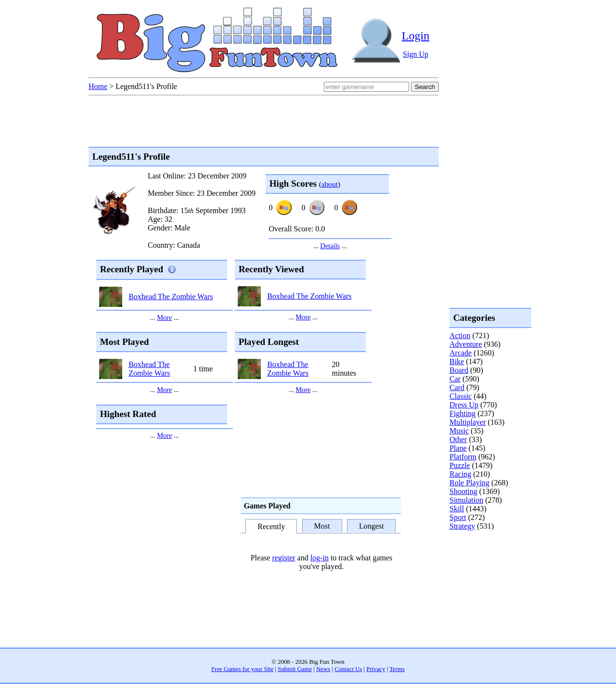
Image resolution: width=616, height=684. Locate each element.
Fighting (462, 413)
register (284, 558)
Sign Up (416, 54)
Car (455, 379)
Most (322, 526)
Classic (461, 396)
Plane (458, 448)
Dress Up (464, 405)
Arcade (461, 353)
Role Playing (469, 483)
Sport (458, 517)
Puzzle (460, 465)
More (164, 317)
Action (460, 336)
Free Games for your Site (242, 669)
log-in (320, 558)
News (323, 669)
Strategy (462, 526)
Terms (397, 669)
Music (459, 431)
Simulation (466, 500)
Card (457, 387)
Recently (271, 527)
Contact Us (348, 669)
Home (98, 86)
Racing (460, 474)
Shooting (463, 491)
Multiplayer (468, 422)
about (330, 184)
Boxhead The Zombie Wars (171, 297)
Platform (463, 457)
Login (416, 36)
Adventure (466, 344)
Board (459, 370)
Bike (457, 361)
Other (458, 439)
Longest (372, 526)
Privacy (376, 669)
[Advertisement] (488, 570)
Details (330, 246)
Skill (457, 509)
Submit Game (295, 669)
